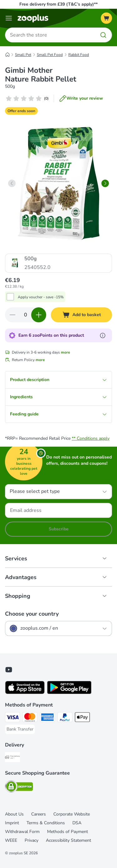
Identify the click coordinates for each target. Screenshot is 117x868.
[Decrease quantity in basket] (12, 315)
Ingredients (58, 397)
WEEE (11, 840)
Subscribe (59, 529)
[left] (12, 183)
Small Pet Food (50, 55)
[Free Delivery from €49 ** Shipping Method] (12, 758)
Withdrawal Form (22, 832)
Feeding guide (58, 414)
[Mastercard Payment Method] (30, 718)
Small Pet (23, 55)
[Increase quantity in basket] (39, 315)
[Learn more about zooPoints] (103, 335)
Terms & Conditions (46, 823)
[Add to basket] (81, 315)
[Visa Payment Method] (12, 718)
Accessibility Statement (68, 840)
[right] (105, 183)
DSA (77, 823)
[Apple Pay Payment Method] (82, 718)
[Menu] (9, 18)
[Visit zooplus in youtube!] (9, 670)
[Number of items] (26, 315)
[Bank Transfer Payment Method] (20, 729)
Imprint (12, 823)
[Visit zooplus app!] (25, 693)
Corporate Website (72, 814)
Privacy (32, 840)
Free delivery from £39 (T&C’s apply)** (58, 4)
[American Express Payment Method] (47, 718)
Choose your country (32, 614)
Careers (39, 814)
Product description (58, 380)
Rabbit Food (79, 55)
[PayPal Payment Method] (65, 718)
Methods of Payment (68, 832)
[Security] (19, 787)
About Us (14, 814)
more (66, 352)
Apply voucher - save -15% (41, 297)
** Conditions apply (91, 438)
